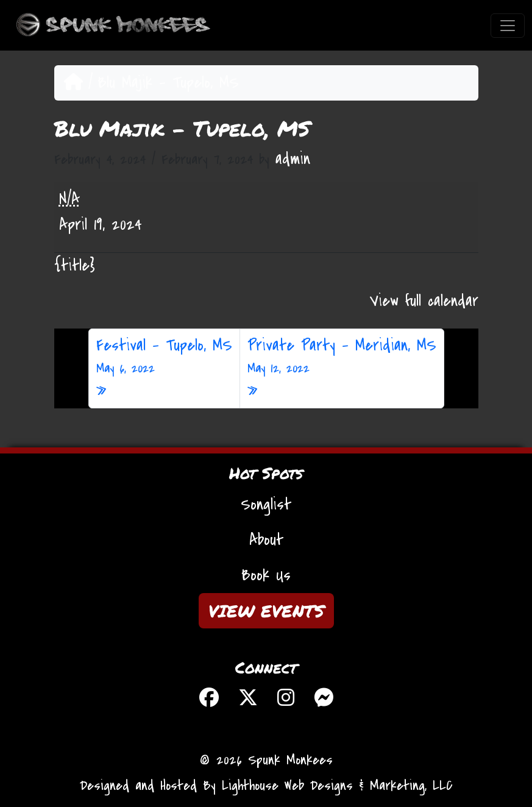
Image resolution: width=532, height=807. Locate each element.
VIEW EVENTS (266, 611)
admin (293, 159)
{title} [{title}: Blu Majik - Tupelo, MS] (75, 266)
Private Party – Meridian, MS (342, 357)
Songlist (266, 505)
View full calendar (424, 301)
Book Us (266, 575)
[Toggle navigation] (508, 26)
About (266, 540)
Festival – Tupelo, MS (164, 357)
